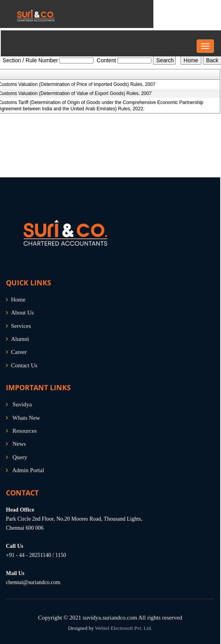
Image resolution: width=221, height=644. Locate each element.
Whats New (26, 418)
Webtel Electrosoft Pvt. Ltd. (124, 628)
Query (20, 457)
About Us (22, 313)
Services (21, 326)
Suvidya (22, 404)
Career (19, 352)
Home (18, 300)
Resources (25, 431)
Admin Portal (28, 470)
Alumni (20, 339)
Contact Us (24, 365)
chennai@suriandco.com (33, 582)
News (19, 444)
